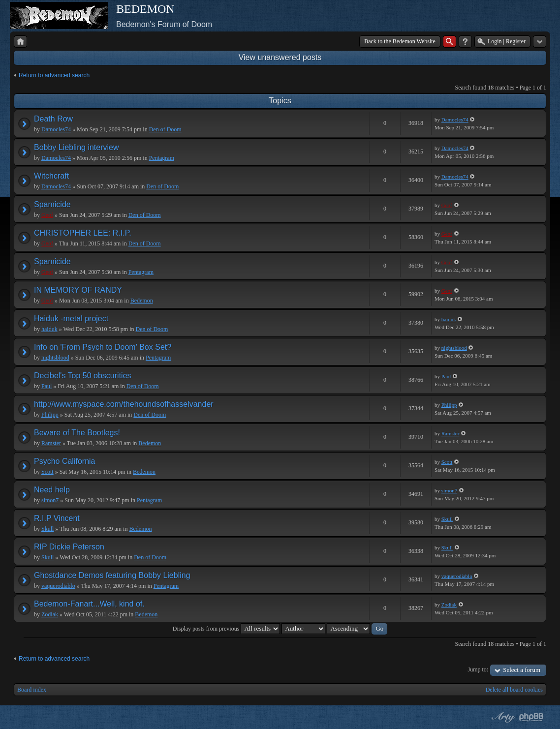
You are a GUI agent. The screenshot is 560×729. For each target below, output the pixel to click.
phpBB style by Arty (502, 717)
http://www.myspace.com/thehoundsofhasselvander (124, 404)
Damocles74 (56, 129)
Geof (47, 215)
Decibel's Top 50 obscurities (83, 376)
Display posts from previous (227, 629)
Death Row (53, 119)
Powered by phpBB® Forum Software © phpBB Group (531, 717)
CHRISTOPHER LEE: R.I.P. (83, 233)
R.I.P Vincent (57, 518)
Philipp (50, 415)
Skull (47, 529)
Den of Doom (165, 129)
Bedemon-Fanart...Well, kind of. (89, 604)
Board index (32, 690)
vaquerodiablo (58, 586)
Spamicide (52, 204)
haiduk (49, 329)
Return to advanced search (54, 75)
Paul (47, 386)
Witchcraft (51, 176)
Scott (47, 472)
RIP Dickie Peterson (69, 547)
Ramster (51, 443)
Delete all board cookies (514, 690)
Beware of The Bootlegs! (77, 433)
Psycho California (65, 461)
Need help (52, 490)
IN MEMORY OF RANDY (78, 290)
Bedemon (142, 301)
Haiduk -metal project (71, 319)
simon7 (50, 500)
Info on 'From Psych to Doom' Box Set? (103, 347)
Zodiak (50, 614)
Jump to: (478, 669)
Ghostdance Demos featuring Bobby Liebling (112, 575)
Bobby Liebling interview (77, 147)
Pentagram (162, 158)
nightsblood (55, 358)
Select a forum (522, 670)
